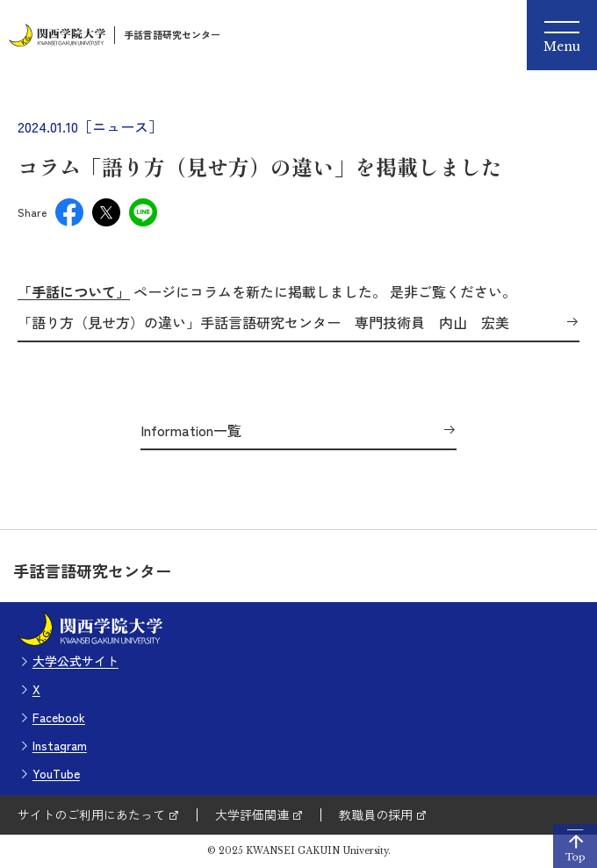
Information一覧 (191, 431)
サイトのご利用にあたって (91, 814)
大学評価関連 (252, 814)
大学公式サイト (76, 661)
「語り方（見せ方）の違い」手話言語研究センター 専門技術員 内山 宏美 (270, 323)
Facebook (59, 717)
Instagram (60, 745)
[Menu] (562, 35)
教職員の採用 (376, 814)
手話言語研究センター (172, 34)
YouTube (56, 773)
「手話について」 (74, 291)
